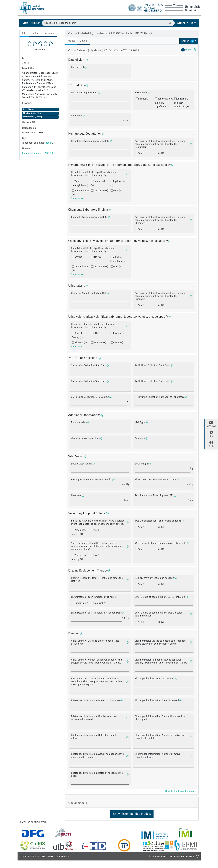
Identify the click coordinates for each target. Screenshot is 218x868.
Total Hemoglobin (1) (80, 184)
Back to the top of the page (181, 791)
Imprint (35, 857)
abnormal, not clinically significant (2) (164, 103)
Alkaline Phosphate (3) (118, 260)
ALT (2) (97, 257)
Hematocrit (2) (98, 184)
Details (84, 41)
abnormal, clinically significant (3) (181, 103)
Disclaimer (47, 857)
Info (24, 33)
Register (35, 23)
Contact (24, 857)
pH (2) (97, 333)
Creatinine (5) (101, 267)
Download (49, 33)
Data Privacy (62, 857)
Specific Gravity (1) (77, 336)
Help (211, 434)
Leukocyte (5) (101, 191)
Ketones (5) (100, 343)
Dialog (35, 33)
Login (25, 23)
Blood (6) (118, 343)
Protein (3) (119, 333)
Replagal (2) (100, 603)
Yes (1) (142, 153)
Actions (182, 23)
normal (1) (144, 99)
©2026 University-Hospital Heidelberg (172, 857)
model (71, 41)
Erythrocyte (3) (118, 184)
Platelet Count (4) (81, 193)
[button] (189, 41)
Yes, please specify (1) (79, 532)
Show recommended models (132, 814)
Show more (77, 199)
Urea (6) (117, 267)
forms (189, 50)
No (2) (161, 153)
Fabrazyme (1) (82, 603)
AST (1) (78, 257)
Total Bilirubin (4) (80, 269)
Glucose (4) (81, 343)
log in (49, 143)
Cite (211, 444)
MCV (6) (117, 191)
